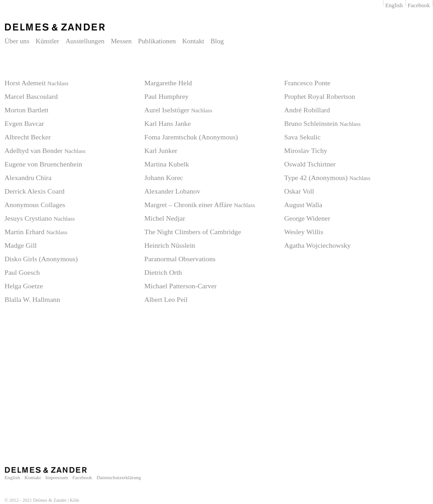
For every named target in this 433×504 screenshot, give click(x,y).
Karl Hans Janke (168, 123)
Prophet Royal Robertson (320, 96)
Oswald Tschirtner (310, 164)
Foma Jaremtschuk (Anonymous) (191, 137)
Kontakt (193, 41)
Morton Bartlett (26, 110)
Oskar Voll (299, 191)
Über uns (17, 41)
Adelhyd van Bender (45, 150)
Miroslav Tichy (306, 150)
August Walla (303, 205)
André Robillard (307, 110)
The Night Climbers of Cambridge (193, 232)
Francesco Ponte (307, 83)
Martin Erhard (36, 232)
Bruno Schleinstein (322, 123)
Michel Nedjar (165, 218)
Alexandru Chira (28, 178)
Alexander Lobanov (172, 191)
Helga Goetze (24, 286)
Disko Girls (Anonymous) (41, 259)
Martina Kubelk (167, 164)
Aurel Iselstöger (178, 110)
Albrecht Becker (28, 137)
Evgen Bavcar (24, 123)
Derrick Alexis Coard (35, 191)
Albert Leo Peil (166, 299)
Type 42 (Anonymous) (327, 178)
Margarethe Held (168, 83)
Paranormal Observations (180, 259)
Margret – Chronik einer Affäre (200, 205)
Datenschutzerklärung (119, 477)
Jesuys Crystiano (40, 218)
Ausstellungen (85, 41)
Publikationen (157, 41)
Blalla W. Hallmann (32, 299)
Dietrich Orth (163, 272)
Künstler (47, 41)
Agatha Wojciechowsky (318, 245)
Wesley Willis (304, 232)
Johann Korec (164, 178)
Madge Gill (21, 245)
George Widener (307, 218)
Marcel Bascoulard (31, 96)
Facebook (419, 5)
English (394, 5)
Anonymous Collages (35, 205)
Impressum (57, 477)
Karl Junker (161, 150)
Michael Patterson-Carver (180, 286)
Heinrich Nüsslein (170, 245)
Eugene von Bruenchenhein (43, 164)
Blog (217, 41)
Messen (121, 41)
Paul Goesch (22, 272)
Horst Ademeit (37, 83)
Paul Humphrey (166, 96)
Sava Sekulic (302, 137)
